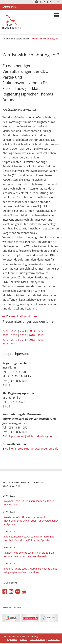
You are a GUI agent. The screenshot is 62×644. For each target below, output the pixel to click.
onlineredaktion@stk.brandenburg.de (35, 449)
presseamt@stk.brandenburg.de (31, 436)
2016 (5, 340)
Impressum (12, 639)
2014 (23, 340)
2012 (41, 340)
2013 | (33, 340)
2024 (23, 331)
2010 (14, 344)
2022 (41, 331)
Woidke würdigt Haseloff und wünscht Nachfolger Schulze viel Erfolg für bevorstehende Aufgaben (31, 521)
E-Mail (6, 385)
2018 (32, 335)
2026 (5, 331)
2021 (5, 335)
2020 (14, 335)
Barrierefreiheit (38, 639)
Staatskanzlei (22, 39)
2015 (14, 340)
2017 (41, 335)
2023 (32, 331)
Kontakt (24, 639)
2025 (14, 331)
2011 (5, 344)
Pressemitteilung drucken (22, 316)
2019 (23, 335)
